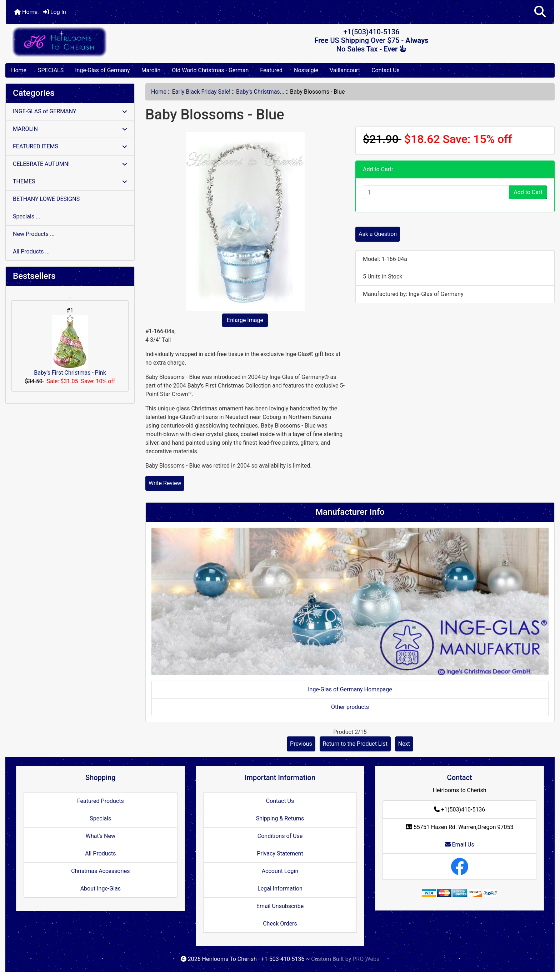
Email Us (460, 845)
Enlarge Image (245, 320)
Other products (350, 707)
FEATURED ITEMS (70, 146)
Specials (100, 818)
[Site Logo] (97, 42)
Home (26, 12)
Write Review (165, 483)
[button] (540, 12)
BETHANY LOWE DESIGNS (46, 199)
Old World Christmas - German (210, 70)
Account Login (280, 871)
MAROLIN (70, 129)
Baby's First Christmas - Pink (70, 346)
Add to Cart (528, 192)
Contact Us (386, 70)
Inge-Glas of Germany (102, 70)
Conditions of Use (280, 836)
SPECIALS (51, 70)
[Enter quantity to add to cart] (436, 192)
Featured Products (101, 801)
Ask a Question (378, 234)
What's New (101, 836)
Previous (301, 744)
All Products (100, 853)
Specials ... (27, 216)
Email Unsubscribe (280, 906)
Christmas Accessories (100, 871)
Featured (271, 70)
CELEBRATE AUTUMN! (70, 164)
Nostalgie (306, 70)
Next (404, 744)
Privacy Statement (280, 853)
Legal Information (280, 889)
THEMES (70, 181)
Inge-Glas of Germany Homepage (350, 689)
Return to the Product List (355, 744)
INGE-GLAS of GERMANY (70, 111)
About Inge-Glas (101, 889)
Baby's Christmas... (260, 92)
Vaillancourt (345, 70)
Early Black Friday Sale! (201, 92)
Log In (55, 12)
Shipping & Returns (280, 818)
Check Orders (280, 924)
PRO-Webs (366, 959)
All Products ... (31, 251)
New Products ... (34, 234)
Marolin (151, 70)
